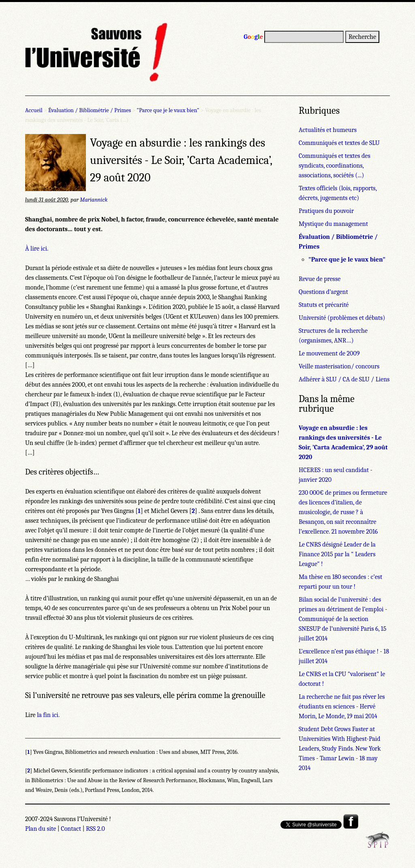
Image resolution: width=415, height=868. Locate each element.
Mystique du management (333, 224)
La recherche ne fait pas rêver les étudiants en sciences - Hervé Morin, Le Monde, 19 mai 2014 (342, 706)
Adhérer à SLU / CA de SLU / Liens (344, 379)
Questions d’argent (323, 292)
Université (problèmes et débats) (342, 318)
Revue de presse (320, 279)
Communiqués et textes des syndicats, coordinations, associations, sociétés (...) (335, 166)
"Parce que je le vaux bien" (168, 110)
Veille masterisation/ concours (339, 366)
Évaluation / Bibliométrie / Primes (90, 110)
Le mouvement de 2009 (329, 353)
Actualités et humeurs (328, 130)
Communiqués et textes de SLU (339, 143)
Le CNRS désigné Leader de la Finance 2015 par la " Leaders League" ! (337, 554)
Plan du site (41, 829)
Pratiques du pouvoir (326, 211)
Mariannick (94, 200)
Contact (71, 829)
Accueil (34, 110)
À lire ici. (37, 249)
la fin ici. (48, 715)
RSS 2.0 (95, 829)
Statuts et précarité (324, 305)
